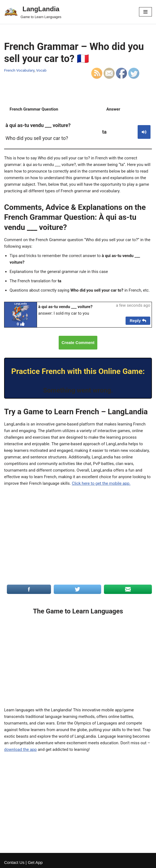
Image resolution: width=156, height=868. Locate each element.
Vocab (41, 70)
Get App (35, 862)
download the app (20, 749)
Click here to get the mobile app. (101, 483)
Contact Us (14, 862)
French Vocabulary (19, 70)
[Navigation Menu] (145, 12)
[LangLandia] (33, 12)
